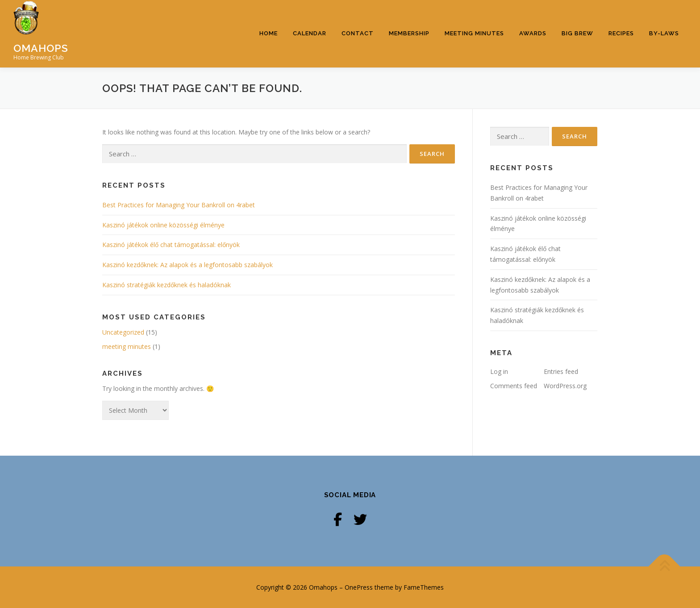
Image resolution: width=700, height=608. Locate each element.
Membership (409, 33)
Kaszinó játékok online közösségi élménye (163, 225)
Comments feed (514, 386)
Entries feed (561, 371)
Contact (358, 33)
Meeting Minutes (474, 33)
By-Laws (664, 33)
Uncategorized (123, 332)
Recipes (621, 33)
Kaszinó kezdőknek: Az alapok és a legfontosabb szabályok (187, 265)
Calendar (310, 33)
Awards (533, 33)
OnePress (359, 587)
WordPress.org (565, 386)
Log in (499, 371)
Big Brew (577, 33)
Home (269, 33)
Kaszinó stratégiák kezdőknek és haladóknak (167, 285)
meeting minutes (127, 346)
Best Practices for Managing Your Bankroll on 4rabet (179, 205)
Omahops (41, 48)
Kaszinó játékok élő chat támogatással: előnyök (171, 245)
